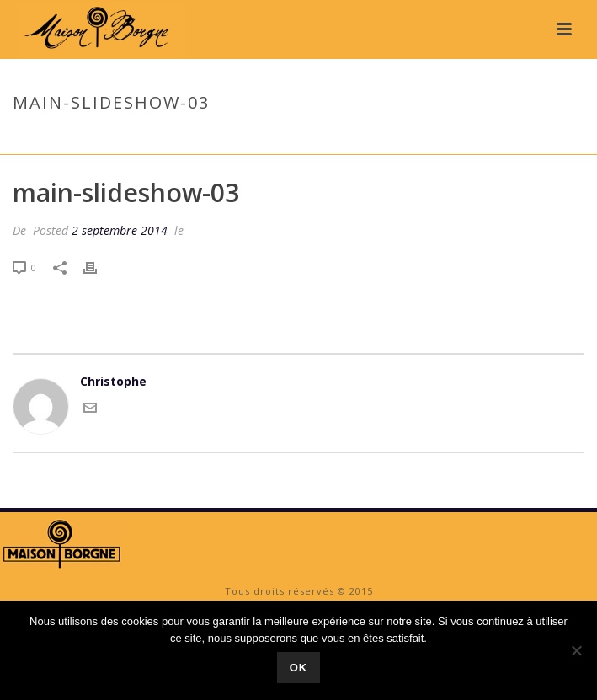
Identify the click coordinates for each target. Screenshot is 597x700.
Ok (299, 668)
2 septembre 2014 (120, 230)
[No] (576, 650)
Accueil (430, 138)
